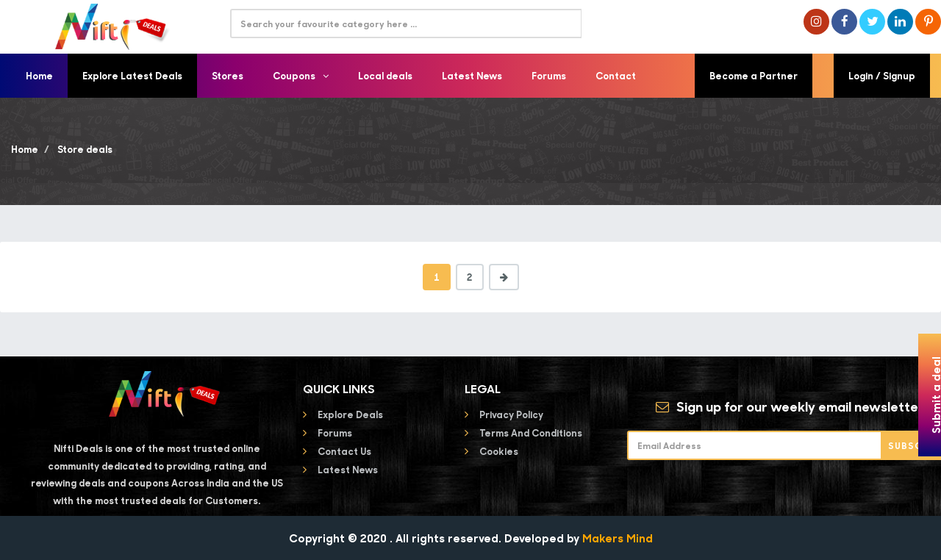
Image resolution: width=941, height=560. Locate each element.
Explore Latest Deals (132, 75)
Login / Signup (882, 75)
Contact (616, 75)
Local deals (385, 75)
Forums (549, 75)
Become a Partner (754, 75)
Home (39, 75)
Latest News (472, 75)
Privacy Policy (511, 414)
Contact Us (344, 451)
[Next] (504, 277)
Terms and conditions (531, 432)
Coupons (301, 75)
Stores (228, 75)
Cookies (499, 451)
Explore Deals (350, 414)
